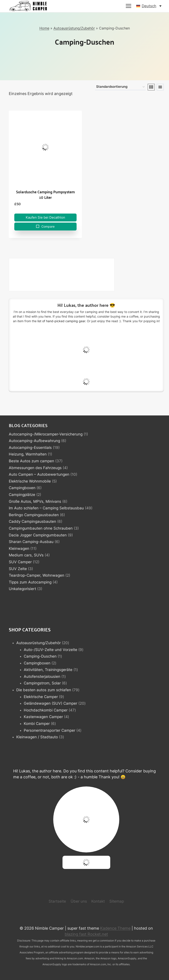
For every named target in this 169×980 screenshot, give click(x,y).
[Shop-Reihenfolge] (120, 87)
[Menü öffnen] (129, 6)
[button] (149, 6)
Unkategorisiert (22, 589)
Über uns (79, 901)
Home (44, 28)
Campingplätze (22, 495)
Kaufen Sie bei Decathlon (45, 217)
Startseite (57, 901)
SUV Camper (20, 562)
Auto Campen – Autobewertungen (39, 474)
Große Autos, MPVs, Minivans (35, 501)
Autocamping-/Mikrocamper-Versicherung (46, 434)
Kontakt (98, 901)
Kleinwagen (19, 549)
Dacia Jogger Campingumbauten (38, 535)
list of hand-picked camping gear (61, 321)
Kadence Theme (115, 928)
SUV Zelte (18, 569)
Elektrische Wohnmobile (30, 481)
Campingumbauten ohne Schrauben (41, 528)
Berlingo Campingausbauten (34, 515)
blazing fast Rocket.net (86, 934)
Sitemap (117, 901)
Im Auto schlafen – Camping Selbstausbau (46, 508)
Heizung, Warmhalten (28, 454)
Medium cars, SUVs (26, 555)
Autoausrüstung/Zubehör (74, 28)
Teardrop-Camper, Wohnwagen (37, 575)
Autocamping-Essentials (30, 448)
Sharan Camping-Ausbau (31, 542)
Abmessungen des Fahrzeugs (35, 468)
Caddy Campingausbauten (32, 521)
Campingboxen (22, 488)
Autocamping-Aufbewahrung (34, 441)
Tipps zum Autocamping (30, 582)
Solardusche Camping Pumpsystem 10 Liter (45, 195)
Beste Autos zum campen (31, 461)
